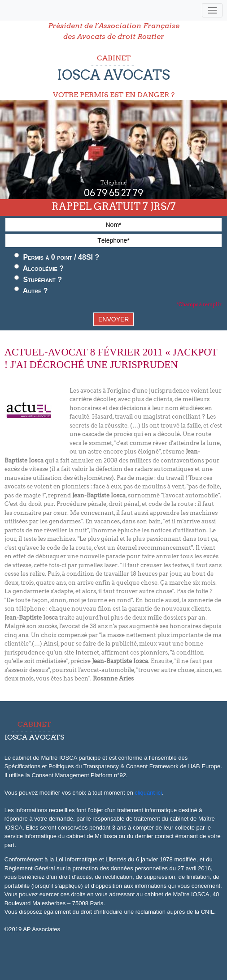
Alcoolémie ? (39, 268)
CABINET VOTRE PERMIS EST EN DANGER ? (113, 76)
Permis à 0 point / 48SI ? (57, 257)
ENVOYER (113, 319)
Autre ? (31, 291)
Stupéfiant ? (38, 279)
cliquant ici (148, 793)
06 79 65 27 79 (113, 193)
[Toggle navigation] (212, 11)
